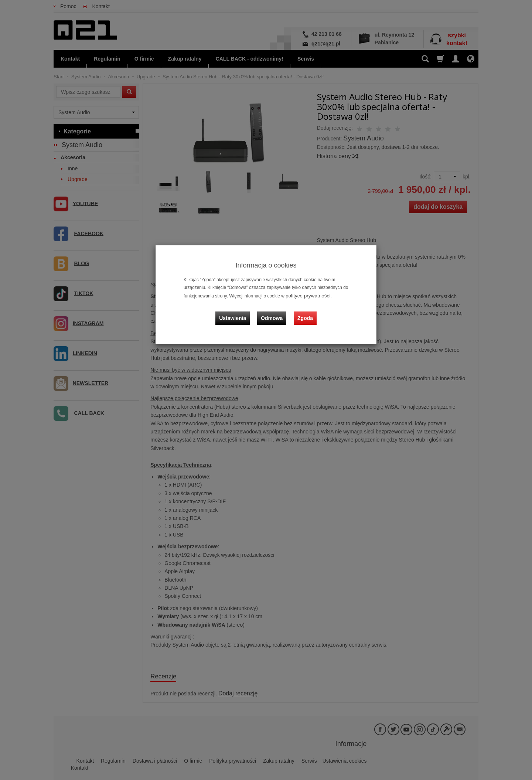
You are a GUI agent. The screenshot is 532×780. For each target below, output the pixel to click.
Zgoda (303, 311)
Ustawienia (238, 311)
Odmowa (274, 311)
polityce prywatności (305, 295)
